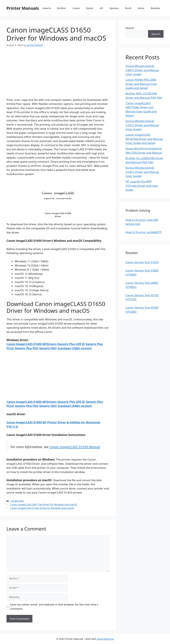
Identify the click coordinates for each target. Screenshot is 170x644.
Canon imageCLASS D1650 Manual (75, 447)
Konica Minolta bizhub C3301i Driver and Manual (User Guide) (142, 172)
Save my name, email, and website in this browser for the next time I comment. (54, 607)
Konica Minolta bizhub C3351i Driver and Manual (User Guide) (142, 125)
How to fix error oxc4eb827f (143, 232)
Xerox (141, 8)
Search (130, 28)
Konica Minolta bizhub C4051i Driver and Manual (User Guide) (142, 70)
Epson (90, 8)
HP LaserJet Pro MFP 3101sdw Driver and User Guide (142, 186)
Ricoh (128, 8)
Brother (62, 8)
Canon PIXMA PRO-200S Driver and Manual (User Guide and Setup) (141, 84)
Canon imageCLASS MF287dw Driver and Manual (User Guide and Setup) (144, 139)
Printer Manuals (23, 8)
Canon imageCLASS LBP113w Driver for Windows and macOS (44, 504)
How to (47, 8)
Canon (76, 8)
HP (101, 8)
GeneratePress (105, 639)
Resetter (156, 8)
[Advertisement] (58, 75)
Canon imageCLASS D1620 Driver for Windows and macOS (42, 508)
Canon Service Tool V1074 (142, 262)
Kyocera (114, 8)
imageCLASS (17, 501)
